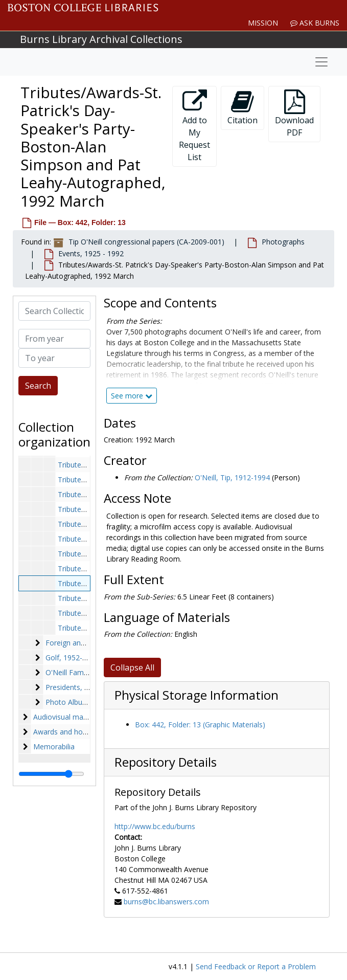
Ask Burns (315, 23)
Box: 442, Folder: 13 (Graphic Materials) (200, 725)
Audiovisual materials (68, 717)
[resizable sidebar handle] (51, 774)
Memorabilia (54, 747)
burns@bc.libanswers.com (166, 901)
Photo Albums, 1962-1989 (89, 702)
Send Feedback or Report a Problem (256, 966)
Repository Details (166, 762)
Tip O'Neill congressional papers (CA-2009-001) (146, 242)
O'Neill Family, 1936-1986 (88, 672)
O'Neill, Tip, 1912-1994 (232, 477)
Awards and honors (65, 732)
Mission (263, 23)
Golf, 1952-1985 (72, 658)
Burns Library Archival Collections (101, 39)
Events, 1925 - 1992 (91, 253)
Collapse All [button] (132, 667)
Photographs (283, 242)
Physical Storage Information (196, 695)
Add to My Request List (194, 126)
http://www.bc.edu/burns (155, 826)
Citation (242, 108)
